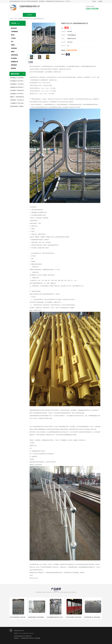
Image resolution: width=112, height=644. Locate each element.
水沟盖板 (13, 38)
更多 (24, 74)
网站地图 (38, 638)
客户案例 (83, 15)
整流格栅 (13, 68)
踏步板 (13, 35)
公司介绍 (56, 15)
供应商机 (29, 15)
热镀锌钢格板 (14, 55)
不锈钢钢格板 (14, 32)
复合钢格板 (14, 58)
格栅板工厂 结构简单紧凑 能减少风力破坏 (17, 97)
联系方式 (96, 15)
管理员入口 (33, 638)
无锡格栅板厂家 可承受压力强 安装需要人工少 (17, 94)
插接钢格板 (14, 65)
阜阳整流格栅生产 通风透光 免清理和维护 (17, 106)
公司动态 (69, 15)
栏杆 (12, 42)
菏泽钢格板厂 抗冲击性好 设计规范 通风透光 (17, 100)
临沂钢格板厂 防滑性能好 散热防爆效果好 (17, 90)
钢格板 (13, 52)
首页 (16, 19)
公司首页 (16, 15)
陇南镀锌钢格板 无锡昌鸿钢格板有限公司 (38, 617)
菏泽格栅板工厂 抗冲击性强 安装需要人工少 (17, 84)
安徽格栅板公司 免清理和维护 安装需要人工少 (17, 78)
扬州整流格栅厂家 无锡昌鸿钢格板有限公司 (95, 617)
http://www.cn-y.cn (34, 578)
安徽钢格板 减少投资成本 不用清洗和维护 (17, 87)
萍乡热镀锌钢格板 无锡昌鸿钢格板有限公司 (76, 617)
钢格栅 (13, 45)
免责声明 (28, 638)
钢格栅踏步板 (14, 62)
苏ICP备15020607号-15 (29, 633)
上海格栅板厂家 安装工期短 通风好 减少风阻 (17, 103)
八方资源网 (22, 638)
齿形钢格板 (14, 48)
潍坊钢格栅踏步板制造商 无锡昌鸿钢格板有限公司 (59, 617)
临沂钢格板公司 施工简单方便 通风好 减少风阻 (17, 81)
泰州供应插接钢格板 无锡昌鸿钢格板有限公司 (21, 617)
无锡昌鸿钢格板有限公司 (20, 636)
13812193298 (72, 50)
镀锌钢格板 (14, 28)
